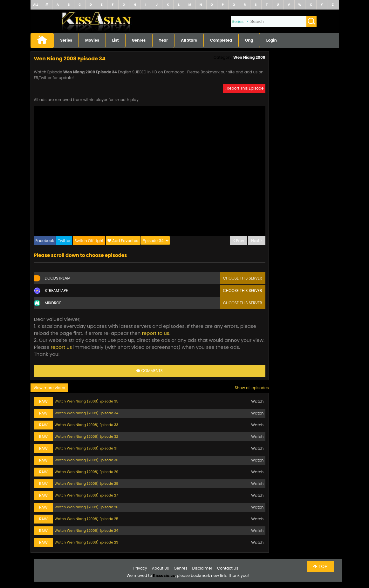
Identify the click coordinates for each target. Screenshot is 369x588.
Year (164, 40)
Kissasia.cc (164, 575)
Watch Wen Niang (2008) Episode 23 (86, 542)
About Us (161, 568)
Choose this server (243, 278)
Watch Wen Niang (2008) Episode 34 (87, 413)
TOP (320, 566)
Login (272, 40)
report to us (155, 333)
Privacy (140, 568)
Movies (92, 40)
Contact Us (228, 568)
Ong (249, 40)
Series (66, 40)
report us (61, 347)
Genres (139, 40)
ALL (36, 5)
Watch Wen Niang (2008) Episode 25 (87, 519)
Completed (221, 40)
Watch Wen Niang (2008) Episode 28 (87, 483)
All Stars (189, 40)
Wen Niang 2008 (249, 57)
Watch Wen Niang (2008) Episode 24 (87, 531)
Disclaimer (202, 568)
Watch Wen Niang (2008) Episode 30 (87, 460)
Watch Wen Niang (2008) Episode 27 (86, 495)
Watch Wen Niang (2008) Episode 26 (87, 507)
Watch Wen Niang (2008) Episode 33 (86, 425)
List (116, 40)
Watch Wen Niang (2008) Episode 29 (87, 472)
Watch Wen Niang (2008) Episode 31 (86, 448)
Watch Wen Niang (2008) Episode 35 (87, 401)
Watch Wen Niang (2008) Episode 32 (86, 436)
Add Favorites (125, 241)
